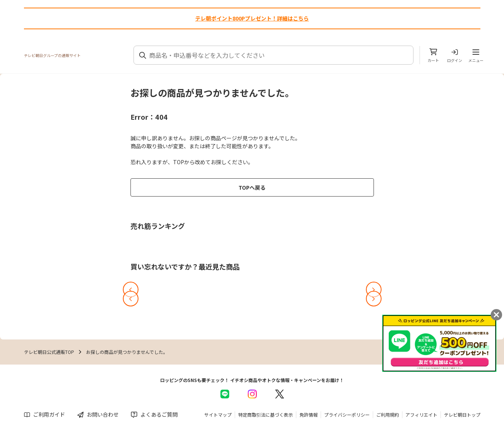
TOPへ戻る (252, 187)
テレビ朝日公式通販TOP (49, 352)
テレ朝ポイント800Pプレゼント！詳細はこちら (252, 18)
